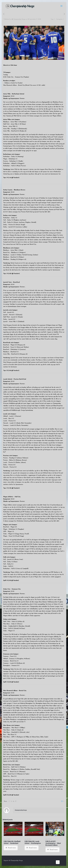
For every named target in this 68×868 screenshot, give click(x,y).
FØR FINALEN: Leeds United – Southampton (33, 842)
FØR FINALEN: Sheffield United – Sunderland (12, 842)
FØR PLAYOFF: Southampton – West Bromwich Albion (53, 843)
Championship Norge (19, 19)
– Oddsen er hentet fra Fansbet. (13, 83)
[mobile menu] (61, 6)
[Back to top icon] (58, 862)
